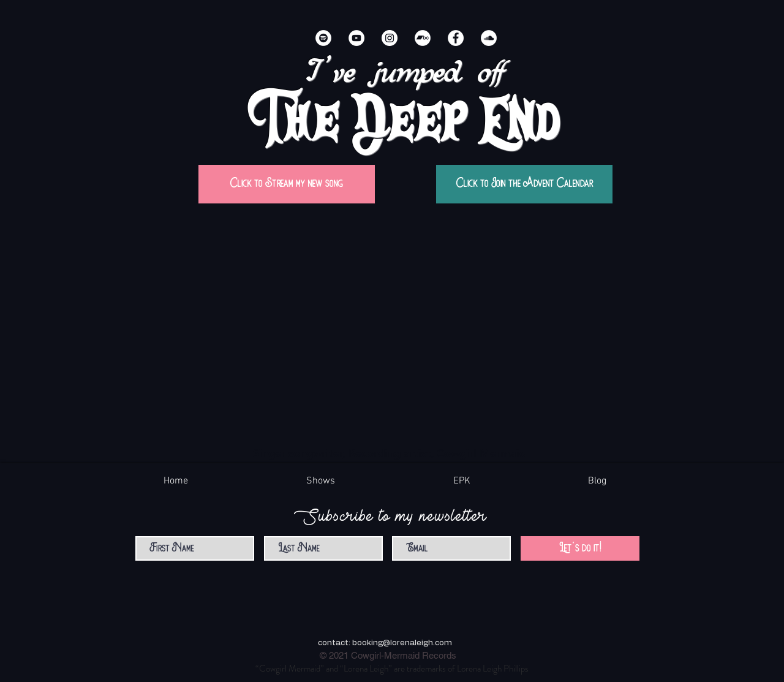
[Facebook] (456, 38)
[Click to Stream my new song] (287, 184)
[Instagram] (390, 38)
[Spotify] (323, 38)
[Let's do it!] (580, 548)
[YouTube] (356, 38)
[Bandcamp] (423, 38)
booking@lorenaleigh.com (402, 643)
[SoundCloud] (489, 38)
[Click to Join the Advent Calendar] (524, 184)
